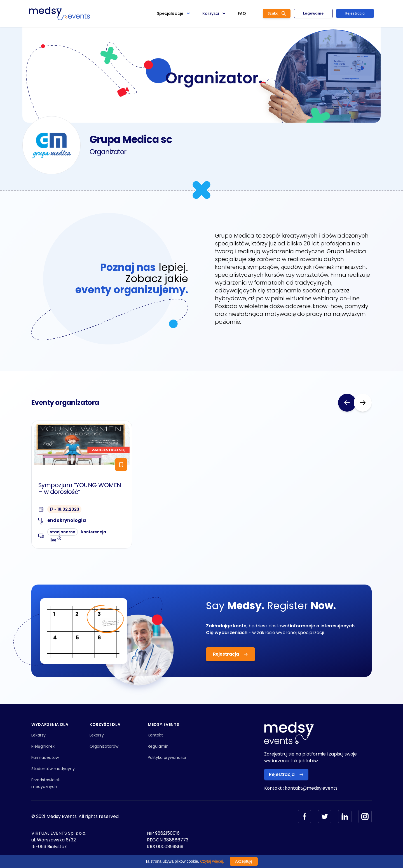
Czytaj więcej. (212, 861)
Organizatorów (104, 746)
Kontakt (155, 735)
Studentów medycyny (53, 769)
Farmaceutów (45, 757)
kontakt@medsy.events (311, 788)
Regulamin (158, 746)
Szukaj (277, 13)
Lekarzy (38, 735)
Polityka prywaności (167, 757)
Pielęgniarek (43, 746)
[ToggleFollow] (121, 465)
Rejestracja (355, 13)
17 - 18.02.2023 (64, 509)
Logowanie (313, 13)
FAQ (242, 13)
